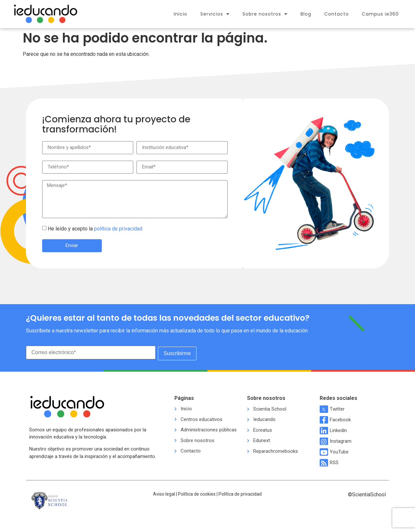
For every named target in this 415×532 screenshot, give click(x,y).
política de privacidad (118, 229)
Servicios (215, 14)
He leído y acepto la (95, 229)
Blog (306, 14)
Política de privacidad (240, 493)
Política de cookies (197, 493)
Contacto (337, 14)
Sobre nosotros (265, 14)
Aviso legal (164, 493)
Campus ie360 (380, 14)
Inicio (181, 14)
